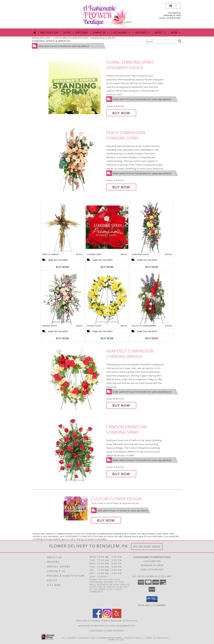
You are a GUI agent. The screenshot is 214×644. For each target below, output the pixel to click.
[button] (173, 6)
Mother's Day (50, 32)
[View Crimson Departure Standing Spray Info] (77, 450)
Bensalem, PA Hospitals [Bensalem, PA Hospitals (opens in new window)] (124, 621)
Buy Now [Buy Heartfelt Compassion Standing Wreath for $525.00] (121, 405)
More (176, 32)
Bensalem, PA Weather (91, 626)
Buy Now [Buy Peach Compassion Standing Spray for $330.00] (121, 187)
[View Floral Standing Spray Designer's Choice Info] (77, 88)
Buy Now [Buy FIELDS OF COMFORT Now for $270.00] (62, 267)
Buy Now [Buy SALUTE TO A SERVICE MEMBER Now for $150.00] (152, 338)
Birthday (82, 32)
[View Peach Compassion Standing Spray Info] (77, 160)
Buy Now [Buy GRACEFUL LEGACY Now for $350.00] (62, 338)
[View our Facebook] (97, 617)
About (160, 32)
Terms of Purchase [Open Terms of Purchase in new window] (156, 638)
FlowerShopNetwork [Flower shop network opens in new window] (109, 638)
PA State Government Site (121, 626)
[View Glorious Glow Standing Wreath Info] (107, 298)
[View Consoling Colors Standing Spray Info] (152, 227)
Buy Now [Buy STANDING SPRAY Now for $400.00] (107, 267)
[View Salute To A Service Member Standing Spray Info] (152, 298)
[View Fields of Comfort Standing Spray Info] (62, 227)
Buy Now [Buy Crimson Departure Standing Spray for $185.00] (121, 474)
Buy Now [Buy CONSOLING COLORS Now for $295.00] (152, 267)
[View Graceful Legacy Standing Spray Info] (62, 298)
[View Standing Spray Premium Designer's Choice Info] (107, 227)
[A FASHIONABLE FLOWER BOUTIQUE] (108, 16)
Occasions (122, 32)
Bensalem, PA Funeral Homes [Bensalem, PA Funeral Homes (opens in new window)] (93, 621)
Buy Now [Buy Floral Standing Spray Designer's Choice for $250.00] (121, 113)
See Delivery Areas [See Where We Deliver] (147, 547)
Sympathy (101, 32)
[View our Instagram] (107, 617)
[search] (180, 41)
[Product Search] (162, 41)
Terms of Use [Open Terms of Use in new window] (116, 640)
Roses (67, 32)
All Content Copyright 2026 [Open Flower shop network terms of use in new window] (79, 638)
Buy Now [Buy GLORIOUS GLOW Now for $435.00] (107, 338)
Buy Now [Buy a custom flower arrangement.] (106, 520)
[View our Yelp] (117, 617)
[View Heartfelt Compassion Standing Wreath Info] (77, 378)
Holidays (143, 32)
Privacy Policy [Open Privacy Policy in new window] (133, 638)
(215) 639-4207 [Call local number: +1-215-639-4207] (174, 18)
